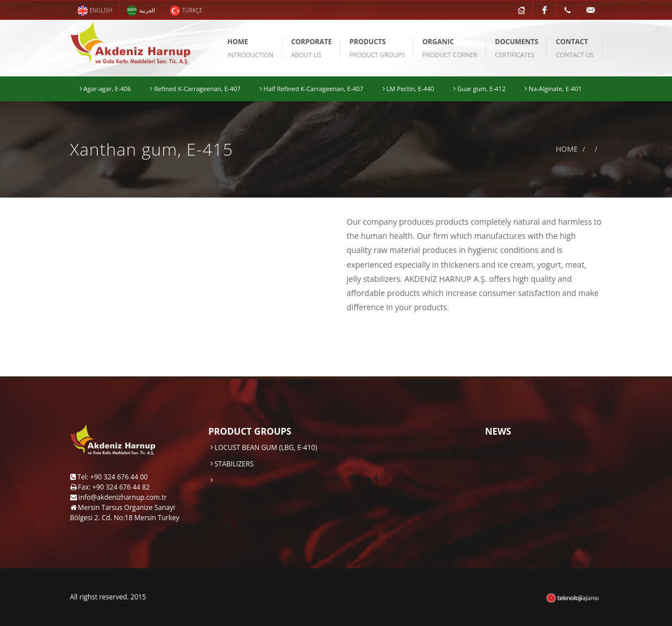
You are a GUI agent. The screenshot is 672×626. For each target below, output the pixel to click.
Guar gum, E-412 (480, 89)
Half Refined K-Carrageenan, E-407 (312, 89)
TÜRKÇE (186, 11)
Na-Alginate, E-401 (553, 89)
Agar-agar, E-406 (106, 89)
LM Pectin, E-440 (408, 89)
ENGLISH (95, 11)
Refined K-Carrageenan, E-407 (195, 89)
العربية (141, 11)
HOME (567, 149)
